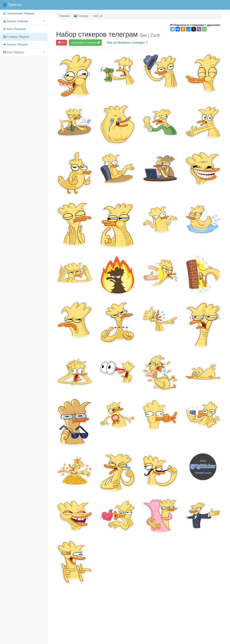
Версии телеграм (24, 21)
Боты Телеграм (14, 29)
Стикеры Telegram (16, 37)
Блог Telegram (24, 52)
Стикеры (83, 16)
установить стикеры (86, 43)
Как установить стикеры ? (127, 43)
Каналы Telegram (15, 44)
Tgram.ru (12, 5)
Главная (64, 16)
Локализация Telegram (19, 13)
